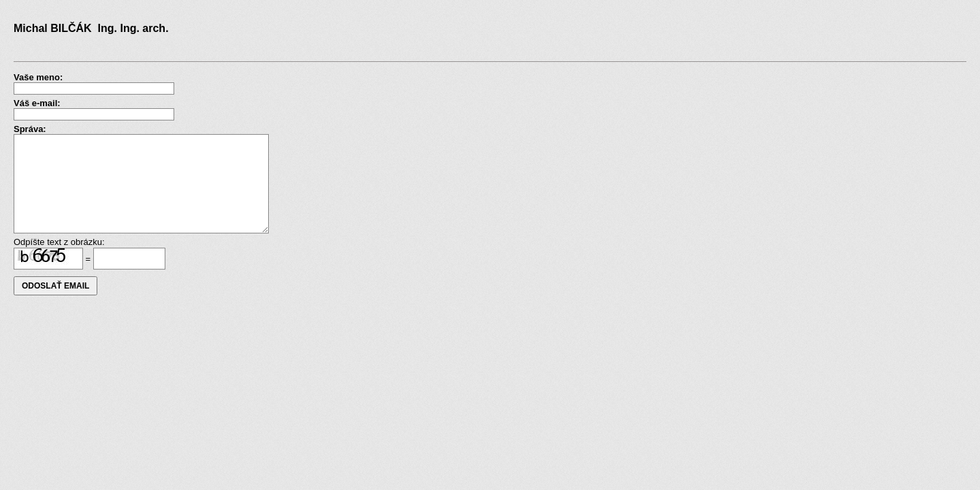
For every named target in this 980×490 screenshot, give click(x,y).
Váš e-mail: (37, 103)
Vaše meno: (38, 77)
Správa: (30, 129)
